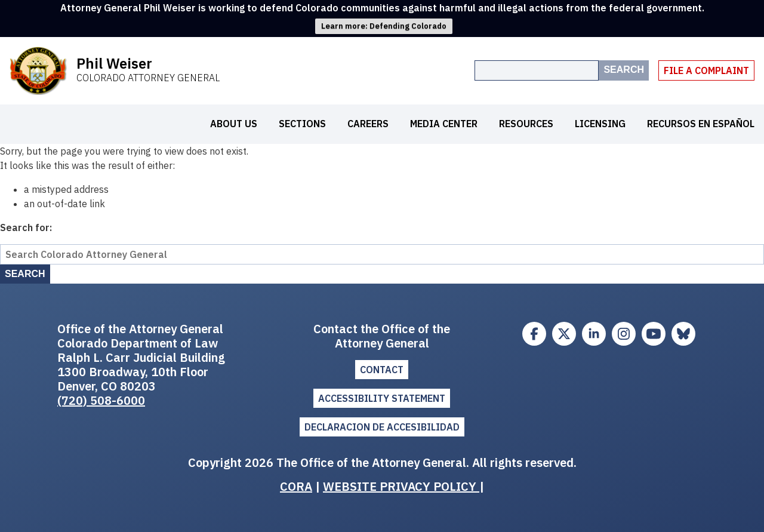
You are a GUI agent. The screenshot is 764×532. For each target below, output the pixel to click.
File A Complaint (706, 70)
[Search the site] (537, 70)
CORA (296, 486)
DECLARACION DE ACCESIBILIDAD (382, 427)
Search (624, 70)
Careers (368, 124)
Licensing (600, 124)
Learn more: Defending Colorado (384, 26)
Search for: (26, 227)
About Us (234, 124)
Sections (302, 124)
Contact (382, 370)
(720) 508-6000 (101, 400)
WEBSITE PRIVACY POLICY (401, 486)
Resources (526, 124)
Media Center (444, 124)
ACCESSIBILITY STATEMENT (382, 398)
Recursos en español (701, 124)
